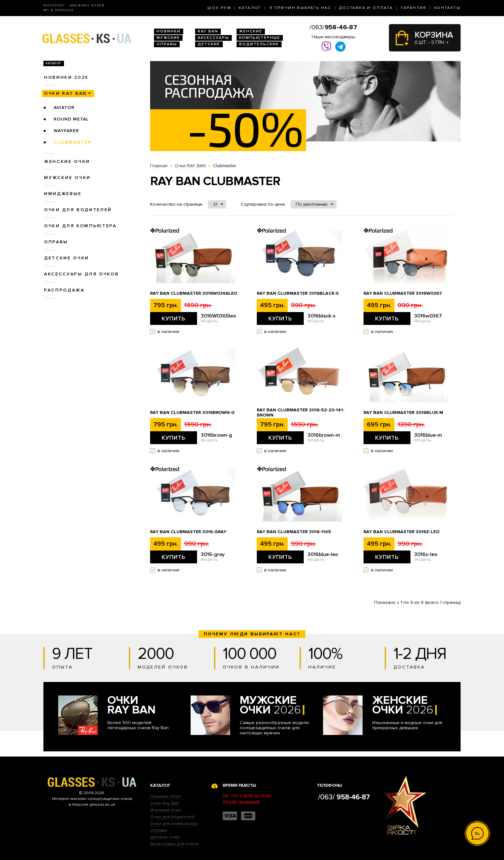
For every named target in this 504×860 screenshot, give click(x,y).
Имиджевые (63, 194)
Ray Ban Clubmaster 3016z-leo (401, 532)
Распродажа (64, 290)
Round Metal (71, 119)
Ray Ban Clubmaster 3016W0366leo (194, 293)
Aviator (64, 107)
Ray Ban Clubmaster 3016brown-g (192, 413)
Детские (209, 44)
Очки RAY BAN (65, 93)
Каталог (250, 8)
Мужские (168, 38)
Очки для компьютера (80, 226)
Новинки (169, 31)
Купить (174, 318)
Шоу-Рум (219, 8)
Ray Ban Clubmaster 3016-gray (188, 532)
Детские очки (67, 258)
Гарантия (414, 8)
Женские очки (67, 161)
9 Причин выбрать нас (300, 8)
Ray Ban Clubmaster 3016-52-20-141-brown (301, 413)
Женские (251, 31)
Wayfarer (66, 131)
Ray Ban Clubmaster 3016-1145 (294, 532)
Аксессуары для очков (81, 274)
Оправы (167, 44)
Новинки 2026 (166, 797)
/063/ (333, 27)
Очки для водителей (78, 210)
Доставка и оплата (366, 8)
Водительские (259, 44)
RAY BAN (208, 31)
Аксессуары (213, 38)
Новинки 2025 (66, 77)
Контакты (447, 8)
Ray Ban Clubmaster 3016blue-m (403, 413)
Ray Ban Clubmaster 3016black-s (298, 293)
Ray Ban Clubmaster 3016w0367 (403, 293)
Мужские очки (67, 178)
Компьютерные (260, 38)
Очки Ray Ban (165, 803)
